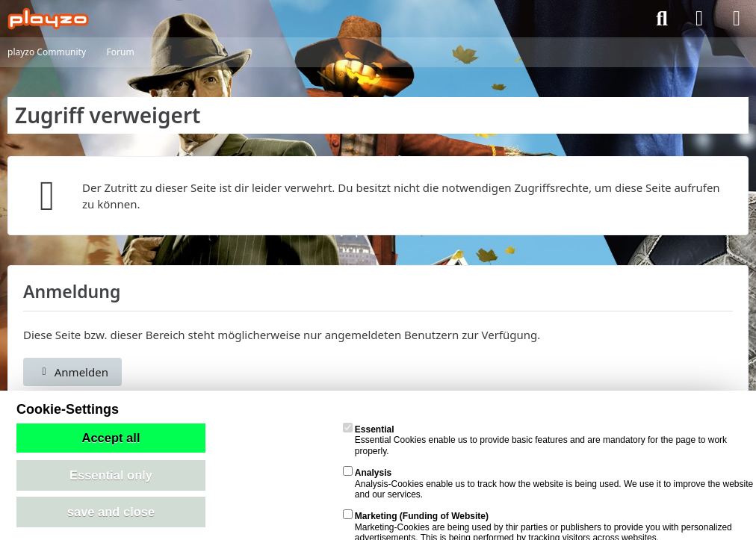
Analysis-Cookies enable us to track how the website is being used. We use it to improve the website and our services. (548, 484)
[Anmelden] (699, 19)
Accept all (111, 438)
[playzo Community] (48, 19)
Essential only (111, 475)
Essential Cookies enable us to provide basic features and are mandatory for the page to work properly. (535, 440)
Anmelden (72, 372)
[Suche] (662, 19)
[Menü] (737, 19)
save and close (111, 512)
